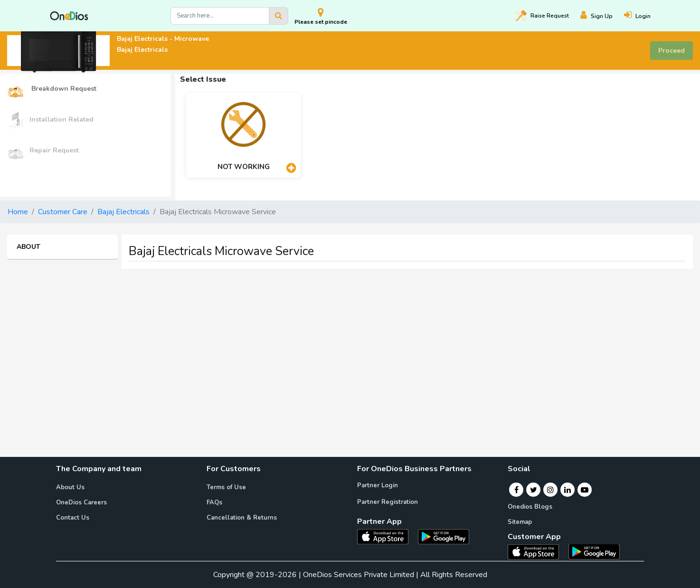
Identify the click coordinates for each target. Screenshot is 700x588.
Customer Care (63, 212)
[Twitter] (534, 490)
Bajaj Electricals (123, 212)
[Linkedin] (568, 490)
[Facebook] (516, 490)
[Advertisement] (350, 343)
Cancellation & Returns (242, 518)
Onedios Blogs (530, 507)
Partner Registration (388, 502)
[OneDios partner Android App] (444, 536)
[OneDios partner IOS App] (387, 536)
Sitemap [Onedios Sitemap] (520, 522)
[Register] (602, 16)
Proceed (672, 51)
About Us (70, 487)
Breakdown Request (52, 89)
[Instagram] (550, 490)
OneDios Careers (81, 503)
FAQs (214, 503)
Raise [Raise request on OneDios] (542, 16)
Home (18, 212)
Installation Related (50, 120)
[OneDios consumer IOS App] (537, 551)
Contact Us (73, 518)
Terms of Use (226, 487)
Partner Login (378, 485)
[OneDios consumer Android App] (594, 551)
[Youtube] (585, 490)
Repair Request (43, 151)
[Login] (643, 16)
